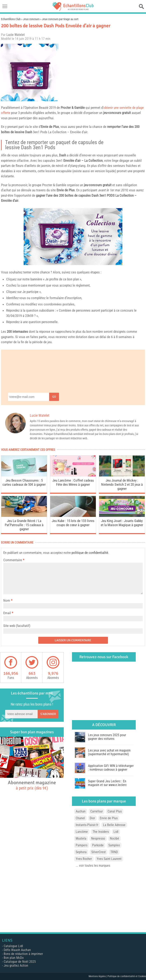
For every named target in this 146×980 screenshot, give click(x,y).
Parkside (98, 845)
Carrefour (97, 811)
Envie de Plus (50, 127)
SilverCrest (98, 852)
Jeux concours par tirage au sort (60, 19)
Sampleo (114, 845)
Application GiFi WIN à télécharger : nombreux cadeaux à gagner (111, 768)
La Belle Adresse (114, 825)
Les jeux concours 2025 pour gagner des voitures (107, 737)
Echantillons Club (11, 19)
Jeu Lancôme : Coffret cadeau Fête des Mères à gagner (73, 482)
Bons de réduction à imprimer (23, 954)
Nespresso (98, 838)
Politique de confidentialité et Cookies (127, 976)
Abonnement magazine (32, 785)
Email (7, 613)
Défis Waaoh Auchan (17, 950)
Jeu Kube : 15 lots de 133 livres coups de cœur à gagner (73, 523)
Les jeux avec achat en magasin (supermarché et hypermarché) (109, 752)
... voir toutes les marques (93, 866)
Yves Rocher (84, 859)
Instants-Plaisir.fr (87, 825)
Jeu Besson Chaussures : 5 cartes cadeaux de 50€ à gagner (24, 482)
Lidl (116, 832)
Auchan (81, 811)
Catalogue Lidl (13, 946)
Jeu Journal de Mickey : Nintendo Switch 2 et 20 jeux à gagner (122, 484)
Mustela (81, 838)
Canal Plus (115, 811)
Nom (7, 600)
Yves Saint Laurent (109, 859)
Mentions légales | (98, 976)
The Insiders (101, 832)
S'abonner (48, 714)
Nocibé (114, 838)
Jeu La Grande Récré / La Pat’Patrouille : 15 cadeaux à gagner (24, 525)
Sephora (81, 852)
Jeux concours (31, 19)
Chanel (80, 818)
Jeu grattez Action (16, 966)
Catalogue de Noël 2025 (20, 962)
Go (54, 397)
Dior (92, 818)
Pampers (82, 845)
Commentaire (14, 560)
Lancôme (82, 832)
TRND (114, 852)
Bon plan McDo (14, 958)
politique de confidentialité (90, 553)
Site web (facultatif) (17, 626)
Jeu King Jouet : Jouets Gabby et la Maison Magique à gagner (122, 523)
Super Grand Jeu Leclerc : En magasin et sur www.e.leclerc (107, 783)
